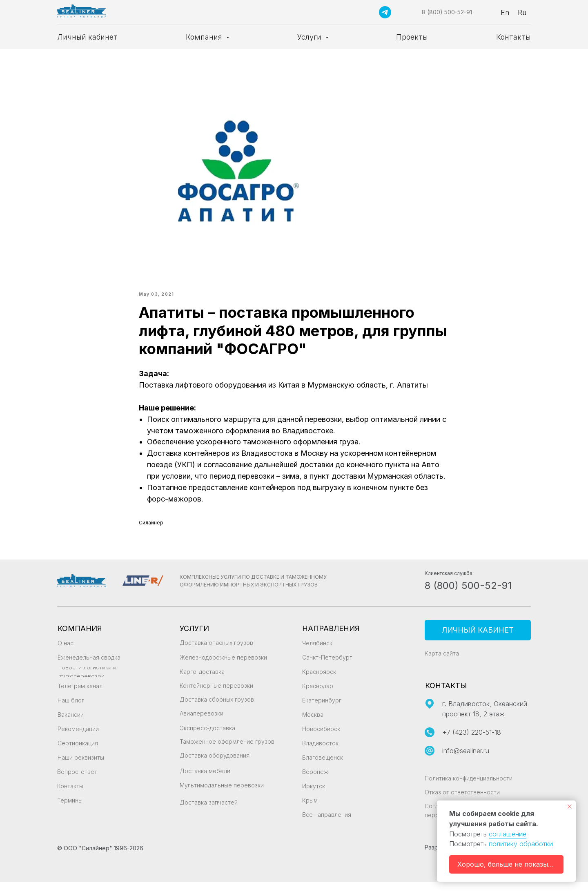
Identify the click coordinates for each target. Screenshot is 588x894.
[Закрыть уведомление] (570, 807)
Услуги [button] (310, 37)
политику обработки (521, 844)
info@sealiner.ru (466, 762)
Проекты (412, 37)
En (505, 12)
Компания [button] (205, 37)
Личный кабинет (87, 37)
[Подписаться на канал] (385, 12)
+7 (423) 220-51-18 (472, 744)
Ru (522, 12)
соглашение (508, 834)
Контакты (513, 37)
